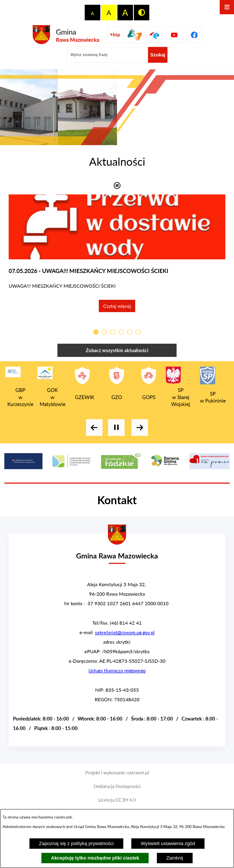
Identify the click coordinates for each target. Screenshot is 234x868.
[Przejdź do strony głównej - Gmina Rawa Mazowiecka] (66, 35)
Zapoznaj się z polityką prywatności (76, 843)
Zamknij (175, 858)
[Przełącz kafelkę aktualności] (96, 336)
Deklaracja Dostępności (117, 791)
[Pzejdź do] (155, 35)
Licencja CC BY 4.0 (117, 804)
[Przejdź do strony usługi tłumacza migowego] (135, 35)
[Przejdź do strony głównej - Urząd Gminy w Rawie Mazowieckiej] (117, 556)
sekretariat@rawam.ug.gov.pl (125, 637)
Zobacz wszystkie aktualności (117, 355)
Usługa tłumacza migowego (117, 675)
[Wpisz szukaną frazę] (107, 55)
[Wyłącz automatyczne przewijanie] (116, 432)
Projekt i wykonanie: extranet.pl (117, 777)
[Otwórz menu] (227, 7)
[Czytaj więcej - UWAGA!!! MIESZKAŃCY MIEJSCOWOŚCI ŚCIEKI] (117, 255)
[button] (117, 185)
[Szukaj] (158, 55)
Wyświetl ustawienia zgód (168, 843)
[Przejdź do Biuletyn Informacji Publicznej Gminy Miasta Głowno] (115, 35)
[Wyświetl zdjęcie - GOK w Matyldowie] (88, 107)
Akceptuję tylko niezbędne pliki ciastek (95, 858)
